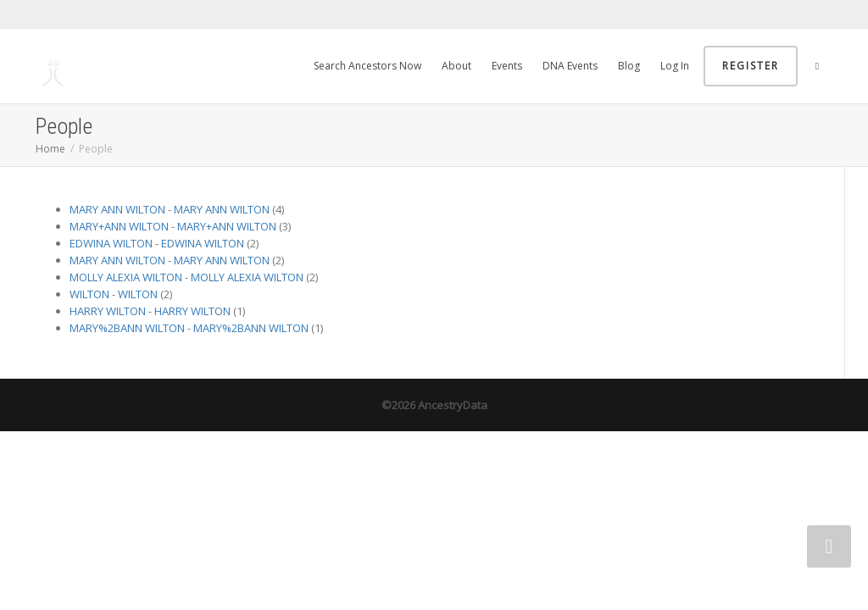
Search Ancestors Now (367, 66)
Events (507, 66)
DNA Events (570, 66)
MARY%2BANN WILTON (127, 328)
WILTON (89, 294)
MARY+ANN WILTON (119, 226)
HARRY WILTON (108, 311)
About (456, 66)
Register (751, 66)
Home (50, 149)
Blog (629, 66)
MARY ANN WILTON (117, 209)
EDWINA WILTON (111, 243)
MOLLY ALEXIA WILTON (126, 277)
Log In (675, 66)
